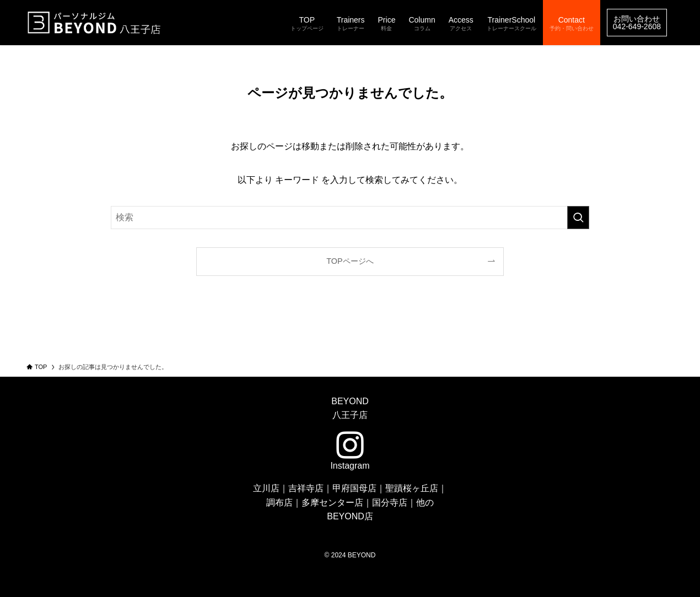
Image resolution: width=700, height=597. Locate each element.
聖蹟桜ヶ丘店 (412, 488)
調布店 (279, 503)
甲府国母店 (354, 488)
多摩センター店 (332, 503)
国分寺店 (390, 503)
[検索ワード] (350, 218)
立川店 (266, 488)
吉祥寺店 (306, 488)
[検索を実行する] (578, 218)
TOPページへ (350, 261)
